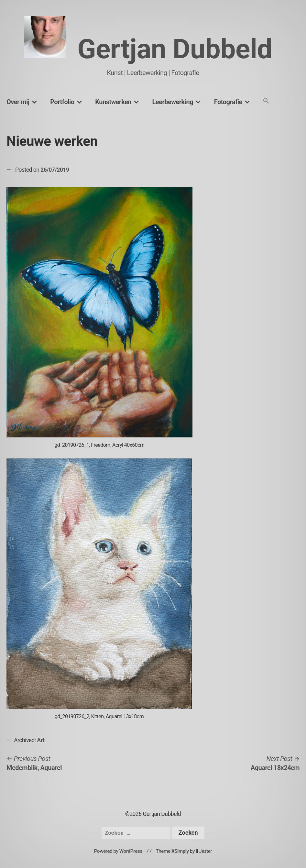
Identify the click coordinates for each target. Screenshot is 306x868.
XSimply (180, 851)
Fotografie (228, 102)
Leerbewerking (173, 102)
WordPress (131, 851)
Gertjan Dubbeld (175, 49)
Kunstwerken (113, 102)
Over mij (18, 102)
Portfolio (62, 102)
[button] (266, 101)
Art (41, 740)
